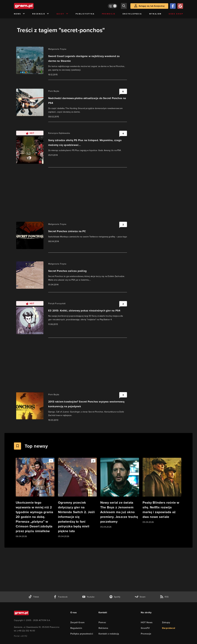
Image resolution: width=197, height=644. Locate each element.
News (20, 14)
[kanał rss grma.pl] (164, 597)
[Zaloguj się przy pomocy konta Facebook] (173, 6)
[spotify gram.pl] (115, 597)
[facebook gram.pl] (60, 597)
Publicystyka (85, 14)
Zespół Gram (77, 622)
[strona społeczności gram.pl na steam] (140, 597)
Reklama (103, 628)
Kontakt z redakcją (109, 634)
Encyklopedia (132, 14)
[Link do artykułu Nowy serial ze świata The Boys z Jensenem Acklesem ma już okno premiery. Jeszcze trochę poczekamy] (120, 493)
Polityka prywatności (82, 634)
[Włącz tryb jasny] (113, 6)
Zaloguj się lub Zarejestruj (152, 6)
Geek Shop (176, 14)
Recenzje (41, 14)
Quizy (62, 14)
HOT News (147, 622)
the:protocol (169, 628)
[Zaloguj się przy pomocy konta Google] (180, 6)
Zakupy (166, 622)
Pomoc (102, 622)
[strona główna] (31, 6)
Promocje (109, 14)
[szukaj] (124, 6)
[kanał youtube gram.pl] (88, 597)
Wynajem (155, 14)
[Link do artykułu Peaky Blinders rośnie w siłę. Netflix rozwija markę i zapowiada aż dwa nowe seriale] (162, 491)
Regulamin (76, 628)
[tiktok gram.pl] (34, 597)
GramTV (145, 628)
